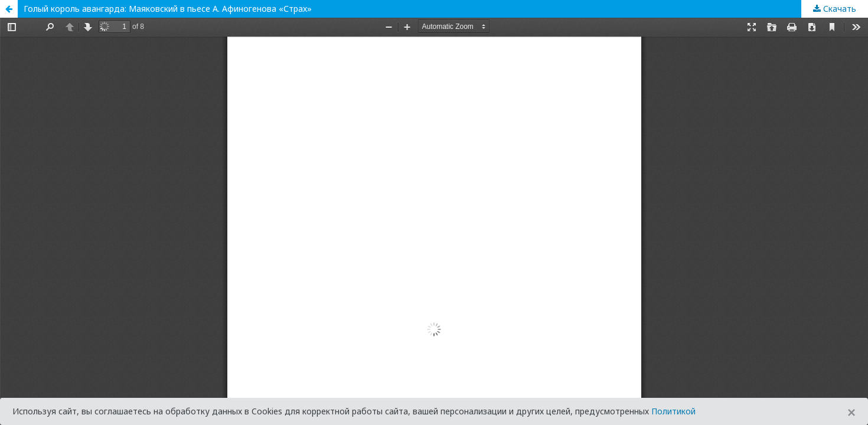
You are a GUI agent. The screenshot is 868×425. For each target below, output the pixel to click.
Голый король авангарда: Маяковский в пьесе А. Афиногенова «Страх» (168, 9)
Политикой (673, 411)
